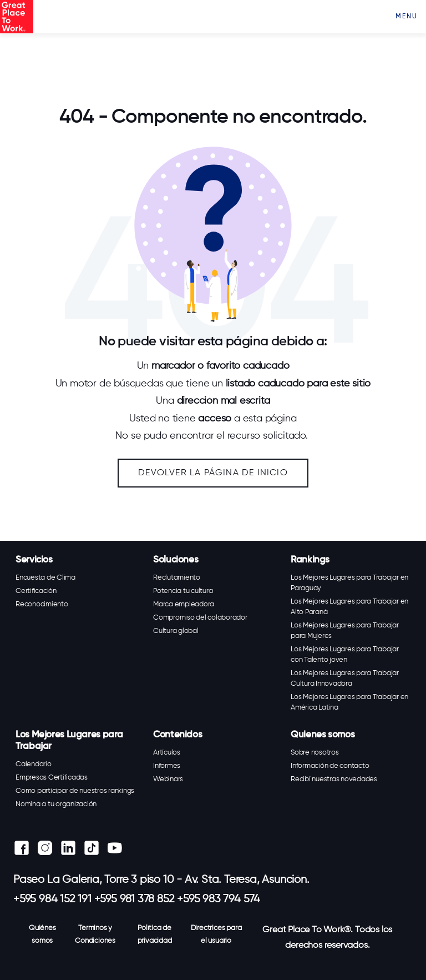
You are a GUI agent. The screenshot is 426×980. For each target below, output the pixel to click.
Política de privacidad (155, 934)
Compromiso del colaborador (200, 618)
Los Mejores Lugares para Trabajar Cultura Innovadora (345, 679)
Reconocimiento (42, 604)
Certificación (36, 591)
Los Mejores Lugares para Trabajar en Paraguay (349, 583)
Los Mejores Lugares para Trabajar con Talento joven (345, 655)
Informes (167, 766)
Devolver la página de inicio (213, 473)
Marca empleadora (184, 604)
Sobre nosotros (315, 753)
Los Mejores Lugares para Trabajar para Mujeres (345, 631)
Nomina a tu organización (56, 804)
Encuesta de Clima (45, 578)
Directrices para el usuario (216, 934)
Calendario (34, 764)
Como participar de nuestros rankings (75, 791)
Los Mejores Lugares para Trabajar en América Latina (349, 702)
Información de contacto (330, 766)
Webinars (168, 779)
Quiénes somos (42, 934)
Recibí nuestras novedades (334, 779)
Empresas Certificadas (52, 778)
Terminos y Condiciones (95, 934)
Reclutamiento (177, 578)
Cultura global (176, 631)
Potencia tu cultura (183, 591)
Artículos (167, 753)
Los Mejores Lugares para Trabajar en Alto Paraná (349, 607)
